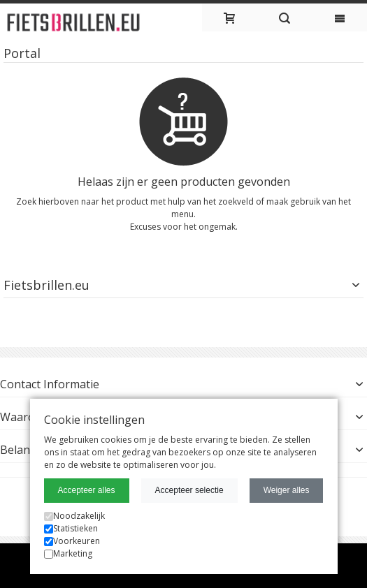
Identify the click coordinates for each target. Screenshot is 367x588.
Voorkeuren (72, 541)
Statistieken (71, 528)
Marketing (68, 553)
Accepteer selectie (189, 490)
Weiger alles (287, 490)
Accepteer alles (87, 490)
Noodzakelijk (74, 516)
